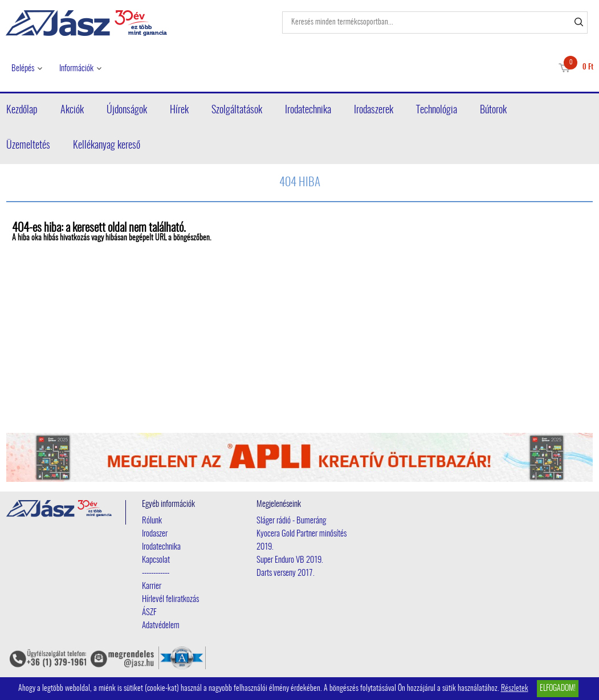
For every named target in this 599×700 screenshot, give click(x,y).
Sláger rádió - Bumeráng (291, 521)
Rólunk (152, 521)
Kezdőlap (22, 110)
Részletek (515, 689)
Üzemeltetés (28, 146)
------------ (156, 573)
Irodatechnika (308, 110)
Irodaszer (155, 534)
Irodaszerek (374, 110)
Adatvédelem (161, 626)
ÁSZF (149, 613)
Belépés (23, 69)
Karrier (152, 586)
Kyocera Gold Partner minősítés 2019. (301, 541)
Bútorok (493, 110)
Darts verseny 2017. (286, 573)
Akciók (72, 110)
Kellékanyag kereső (107, 146)
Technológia (437, 110)
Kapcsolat (156, 560)
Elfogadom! (558, 689)
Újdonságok (127, 110)
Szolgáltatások (237, 110)
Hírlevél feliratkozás (170, 599)
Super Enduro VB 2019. (290, 560)
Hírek (179, 110)
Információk (76, 69)
